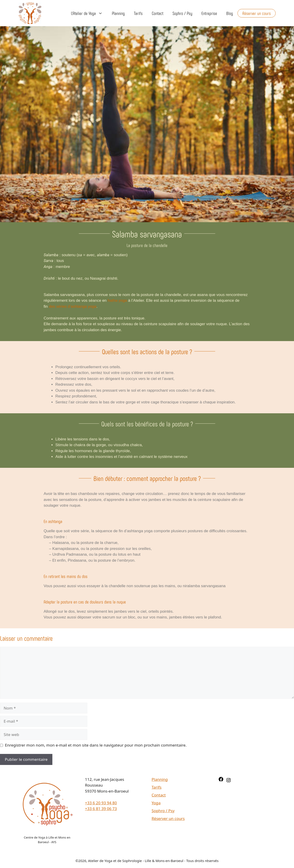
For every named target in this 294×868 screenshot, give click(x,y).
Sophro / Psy (182, 13)
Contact (158, 13)
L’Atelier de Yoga (89, 13)
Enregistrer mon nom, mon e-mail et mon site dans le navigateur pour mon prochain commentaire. (96, 745)
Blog (230, 13)
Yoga (156, 803)
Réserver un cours (257, 13)
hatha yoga (117, 300)
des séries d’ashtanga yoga (73, 306)
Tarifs (138, 13)
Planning (118, 13)
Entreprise (209, 13)
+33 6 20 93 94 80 (101, 803)
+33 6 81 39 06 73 (101, 809)
